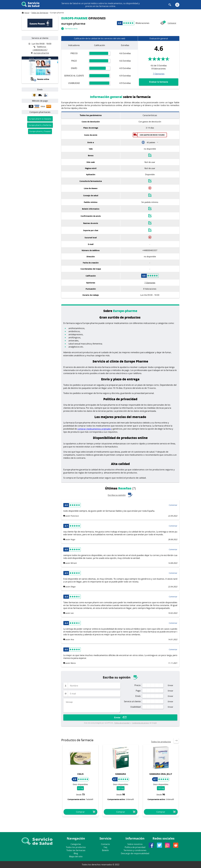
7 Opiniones (159, 74)
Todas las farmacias (76, 850)
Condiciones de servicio (140, 723)
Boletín (105, 850)
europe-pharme (40, 53)
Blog (76, 853)
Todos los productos (161, 742)
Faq (105, 847)
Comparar (168, 23)
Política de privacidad (122, 723)
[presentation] (176, 741)
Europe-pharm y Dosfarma (40, 125)
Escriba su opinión (120, 495)
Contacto (105, 844)
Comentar (173, 505)
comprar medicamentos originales (94, 429)
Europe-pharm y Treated (40, 131)
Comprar (80, 812)
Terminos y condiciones (135, 850)
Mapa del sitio (76, 856)
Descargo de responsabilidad (135, 853)
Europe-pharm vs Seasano (40, 119)
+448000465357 (40, 50)
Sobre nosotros (135, 844)
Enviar (117, 718)
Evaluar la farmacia (159, 82)
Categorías (76, 844)
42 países (151, 142)
